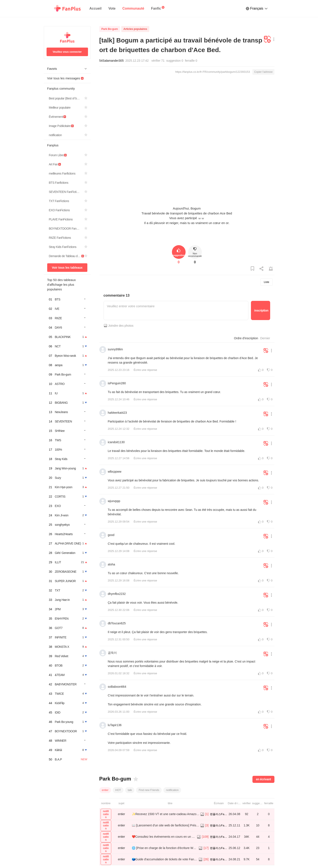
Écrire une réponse (145, 370)
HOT (118, 790)
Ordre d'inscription (246, 338)
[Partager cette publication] (262, 269)
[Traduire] (267, 40)
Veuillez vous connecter (67, 52)
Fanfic (156, 8)
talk (130, 790)
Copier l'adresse (263, 72)
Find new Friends (149, 790)
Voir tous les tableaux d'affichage (67, 269)
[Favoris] (135, 779)
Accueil (96, 8)
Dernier (265, 338)
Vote (112, 8)
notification (172, 790)
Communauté (133, 8)
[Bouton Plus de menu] (273, 40)
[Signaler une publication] (271, 269)
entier (105, 790)
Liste (266, 282)
